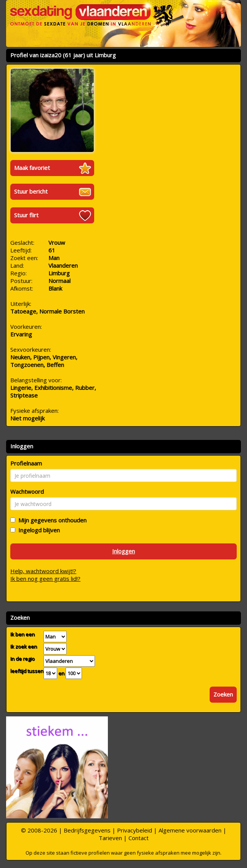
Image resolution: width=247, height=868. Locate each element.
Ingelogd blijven (38, 530)
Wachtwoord (27, 491)
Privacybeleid (135, 830)
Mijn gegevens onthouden (51, 520)
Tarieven (110, 838)
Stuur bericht (31, 191)
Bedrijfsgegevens (87, 830)
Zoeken (223, 694)
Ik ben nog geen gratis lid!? (45, 579)
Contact (139, 838)
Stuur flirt (26, 215)
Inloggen (124, 551)
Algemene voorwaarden (190, 830)
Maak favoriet (32, 168)
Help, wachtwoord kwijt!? (43, 571)
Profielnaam (26, 463)
